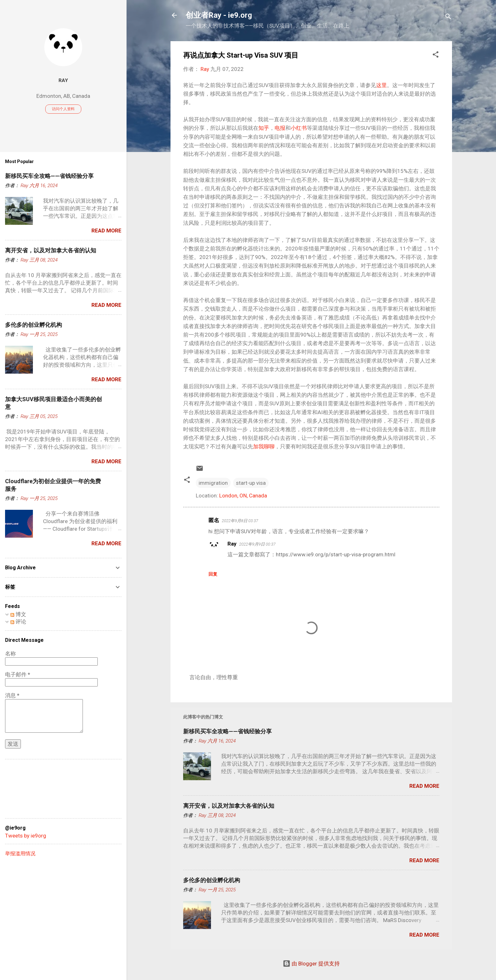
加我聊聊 (264, 446)
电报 (280, 128)
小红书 (299, 128)
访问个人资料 (63, 109)
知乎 (264, 128)
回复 (213, 574)
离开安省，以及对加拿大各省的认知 (229, 806)
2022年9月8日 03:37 (240, 521)
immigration (213, 483)
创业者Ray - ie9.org (219, 15)
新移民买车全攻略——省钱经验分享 (227, 731)
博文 (18, 614)
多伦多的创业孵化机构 (212, 880)
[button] (436, 55)
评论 (18, 622)
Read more (424, 786)
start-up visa (251, 483)
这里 (381, 85)
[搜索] (448, 17)
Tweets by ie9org (26, 836)
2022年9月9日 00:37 (257, 544)
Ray (232, 544)
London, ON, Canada (243, 496)
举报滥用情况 (20, 854)
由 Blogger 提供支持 (311, 964)
